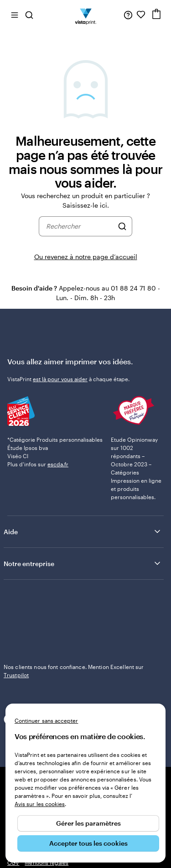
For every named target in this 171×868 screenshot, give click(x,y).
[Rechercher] (122, 226)
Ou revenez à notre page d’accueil (86, 257)
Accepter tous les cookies (88, 843)
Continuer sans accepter (46, 720)
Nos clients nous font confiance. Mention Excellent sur (74, 671)
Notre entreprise (83, 563)
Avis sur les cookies (40, 804)
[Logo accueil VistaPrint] (85, 15)
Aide (83, 531)
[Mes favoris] (141, 15)
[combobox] (80, 226)
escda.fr (58, 464)
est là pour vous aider (60, 379)
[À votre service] (128, 15)
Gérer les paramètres (88, 823)
